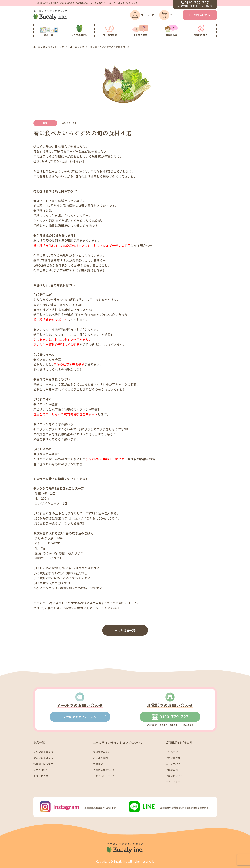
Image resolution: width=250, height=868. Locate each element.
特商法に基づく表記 (104, 770)
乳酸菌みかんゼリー (45, 764)
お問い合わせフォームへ (80, 717)
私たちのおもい (102, 752)
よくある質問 (101, 758)
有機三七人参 (41, 776)
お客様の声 (172, 770)
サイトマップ (173, 782)
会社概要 (98, 764)
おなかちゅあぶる (43, 752)
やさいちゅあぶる (43, 758)
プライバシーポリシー (106, 776)
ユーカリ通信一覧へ (125, 630)
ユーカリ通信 (173, 764)
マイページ (172, 752)
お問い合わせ (202, 15)
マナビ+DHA (40, 770)
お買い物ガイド (174, 776)
